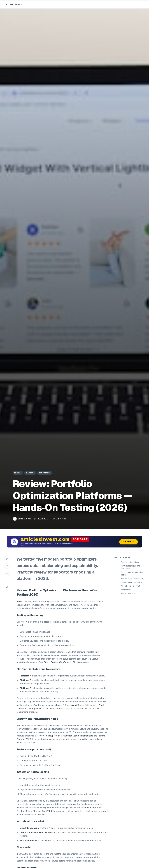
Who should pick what (130, 586)
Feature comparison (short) (132, 579)
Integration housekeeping (131, 582)
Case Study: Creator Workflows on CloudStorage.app (64, 662)
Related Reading (128, 593)
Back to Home (14, 4)
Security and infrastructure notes (132, 574)
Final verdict (126, 590)
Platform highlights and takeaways (130, 567)
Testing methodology (130, 562)
